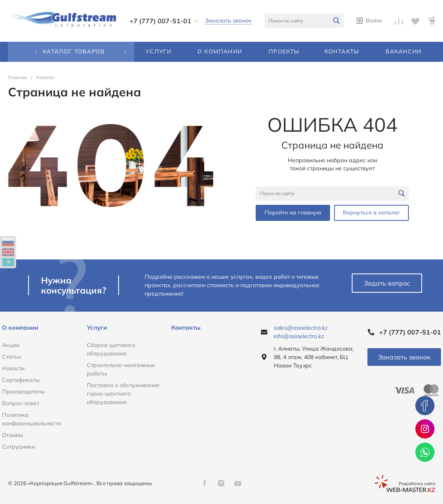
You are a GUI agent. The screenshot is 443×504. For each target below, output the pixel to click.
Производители (23, 392)
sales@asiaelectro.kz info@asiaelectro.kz (301, 332)
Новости (13, 368)
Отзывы (12, 435)
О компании (20, 327)
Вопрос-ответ (21, 403)
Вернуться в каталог (371, 212)
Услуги (97, 327)
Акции (11, 345)
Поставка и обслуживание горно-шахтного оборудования (123, 394)
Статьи (11, 357)
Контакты (186, 327)
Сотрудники (18, 447)
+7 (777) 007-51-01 (160, 21)
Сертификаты (21, 380)
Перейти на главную (293, 212)
